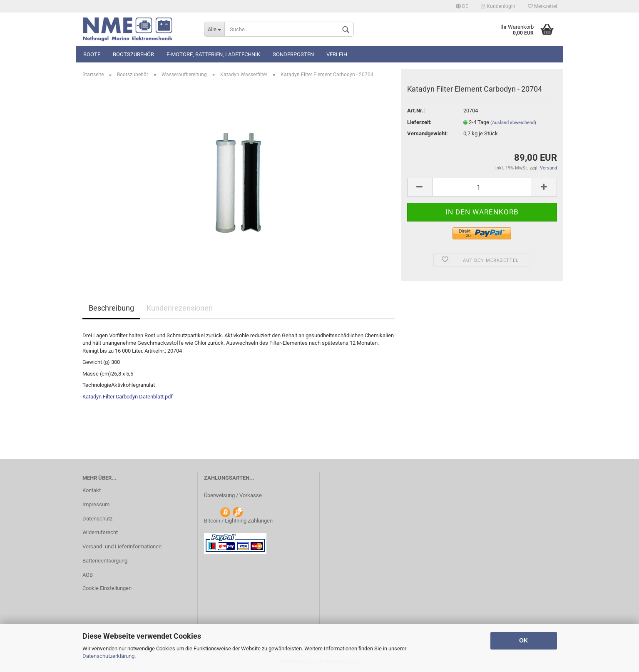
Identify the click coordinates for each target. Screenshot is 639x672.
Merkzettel (542, 6)
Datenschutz (97, 519)
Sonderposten (293, 54)
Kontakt (92, 490)
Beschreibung (111, 308)
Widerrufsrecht (100, 532)
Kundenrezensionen (180, 308)
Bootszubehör (133, 54)
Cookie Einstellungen (107, 588)
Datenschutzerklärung (108, 656)
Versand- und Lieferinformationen (122, 546)
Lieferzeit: (419, 122)
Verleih (337, 54)
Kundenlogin (498, 6)
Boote (92, 54)
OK (523, 640)
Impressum (96, 504)
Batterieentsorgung (105, 561)
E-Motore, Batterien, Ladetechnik (213, 54)
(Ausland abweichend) (513, 123)
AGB (88, 575)
